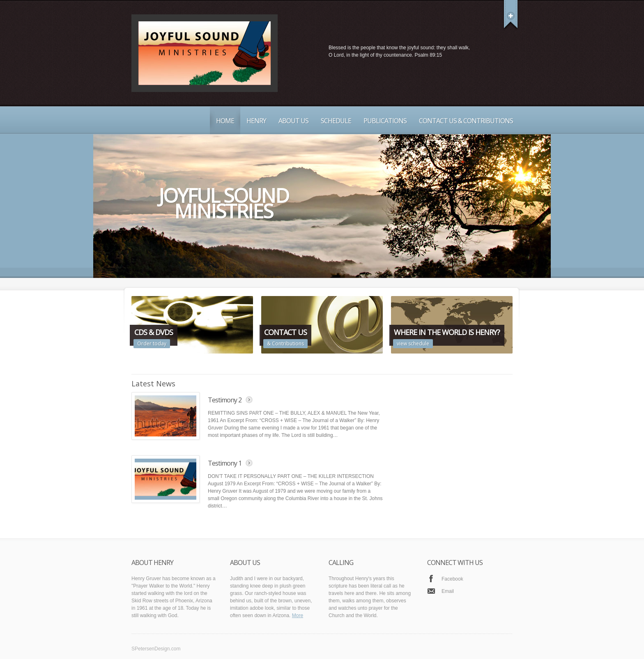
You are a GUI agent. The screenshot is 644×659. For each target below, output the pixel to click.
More (298, 615)
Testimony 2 (225, 400)
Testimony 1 (225, 463)
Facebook (452, 579)
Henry (256, 121)
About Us (293, 121)
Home (225, 121)
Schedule (336, 121)
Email (448, 591)
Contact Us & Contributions (466, 121)
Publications (385, 121)
